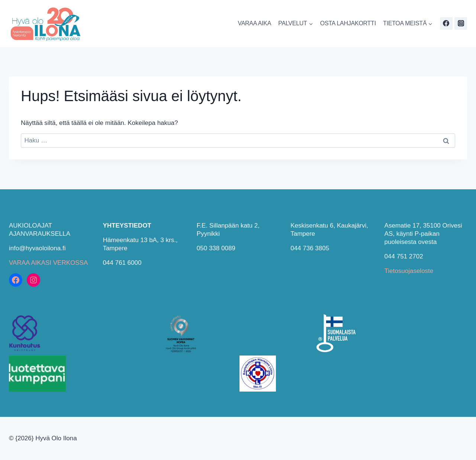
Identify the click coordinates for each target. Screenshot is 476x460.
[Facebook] (446, 23)
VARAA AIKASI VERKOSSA (48, 263)
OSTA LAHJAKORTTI (348, 23)
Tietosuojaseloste (409, 271)
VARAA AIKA (254, 23)
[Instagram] (461, 23)
